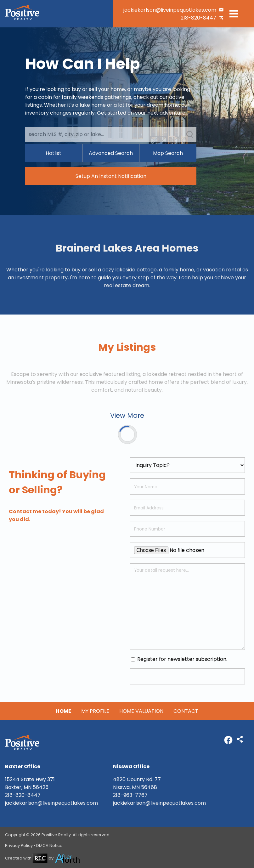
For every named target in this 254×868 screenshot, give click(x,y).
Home (63, 711)
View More (127, 415)
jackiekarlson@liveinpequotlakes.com (170, 10)
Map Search (168, 153)
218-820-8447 (198, 18)
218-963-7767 (130, 795)
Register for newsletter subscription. (179, 659)
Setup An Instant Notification (111, 176)
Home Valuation (141, 711)
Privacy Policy (19, 845)
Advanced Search (111, 153)
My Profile (95, 711)
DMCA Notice (49, 845)
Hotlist (54, 153)
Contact (186, 711)
